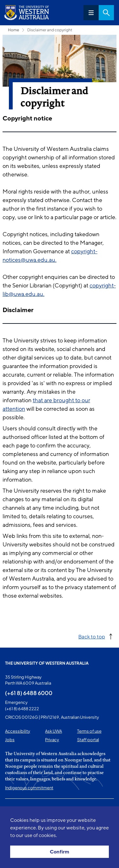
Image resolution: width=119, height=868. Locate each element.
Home (13, 30)
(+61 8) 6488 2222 (22, 709)
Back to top (92, 636)
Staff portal (88, 740)
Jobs (10, 740)
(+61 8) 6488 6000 (29, 693)
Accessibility (18, 731)
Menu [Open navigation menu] (91, 13)
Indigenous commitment (29, 788)
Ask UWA (53, 731)
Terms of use (89, 731)
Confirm (60, 852)
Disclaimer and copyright (50, 30)
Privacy (52, 740)
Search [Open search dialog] (106, 13)
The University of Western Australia (47, 663)
